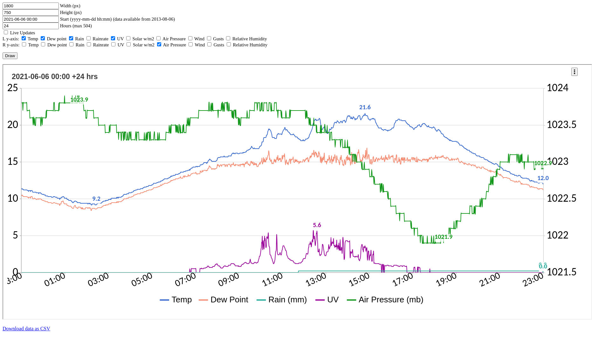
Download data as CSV (26, 329)
